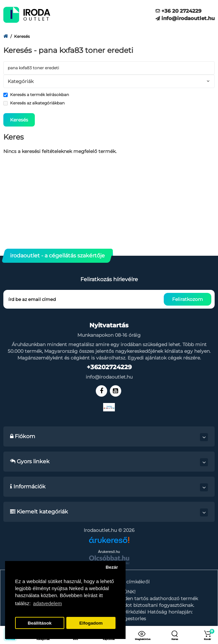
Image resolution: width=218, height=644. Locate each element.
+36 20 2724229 (178, 11)
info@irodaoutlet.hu (185, 18)
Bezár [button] (112, 567)
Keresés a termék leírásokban (36, 95)
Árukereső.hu (109, 552)
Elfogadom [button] (91, 623)
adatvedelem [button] (48, 603)
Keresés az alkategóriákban (34, 103)
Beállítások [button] (40, 623)
